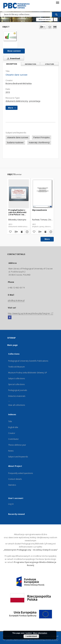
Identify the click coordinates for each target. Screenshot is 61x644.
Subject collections (16, 378)
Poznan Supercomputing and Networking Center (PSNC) (32, 639)
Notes (11, 451)
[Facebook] (10, 318)
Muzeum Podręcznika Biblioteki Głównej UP (28, 373)
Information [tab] (30, 64)
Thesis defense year (17, 445)
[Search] (57, 14)
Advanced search (45, 19)
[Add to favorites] (50, 27)
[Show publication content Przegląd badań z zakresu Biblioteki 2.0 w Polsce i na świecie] (22, 232)
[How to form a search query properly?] (56, 19)
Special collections (16, 384)
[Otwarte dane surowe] (10, 36)
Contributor (13, 439)
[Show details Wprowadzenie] (50, 232)
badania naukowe (15, 143)
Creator (12, 433)
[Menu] (57, 2)
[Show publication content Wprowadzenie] (45, 232)
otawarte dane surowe (18, 137)
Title (10, 421)
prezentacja (35, 101)
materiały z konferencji (39, 143)
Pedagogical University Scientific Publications (28, 361)
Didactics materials (17, 396)
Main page (12, 345)
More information (40, 633)
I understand (31, 636)
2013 (8, 92)
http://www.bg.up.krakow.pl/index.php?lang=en (31, 313)
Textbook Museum (16, 367)
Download (13, 58)
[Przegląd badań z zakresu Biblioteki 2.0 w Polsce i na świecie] (19, 194)
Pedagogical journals (18, 390)
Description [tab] (12, 64)
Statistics (12, 485)
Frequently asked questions (21, 473)
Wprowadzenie (40, 210)
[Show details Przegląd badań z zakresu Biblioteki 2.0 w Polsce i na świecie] (27, 232)
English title (13, 427)
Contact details (15, 479)
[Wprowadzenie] (42, 194)
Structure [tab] (49, 64)
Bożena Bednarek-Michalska (19, 84)
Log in (11, 504)
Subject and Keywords (18, 457)
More (47, 239)
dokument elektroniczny (17, 101)
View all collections (17, 405)
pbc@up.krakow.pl (16, 300)
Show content (14, 51)
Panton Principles (42, 137)
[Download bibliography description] (16, 232)
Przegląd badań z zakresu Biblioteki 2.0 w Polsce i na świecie (17, 212)
